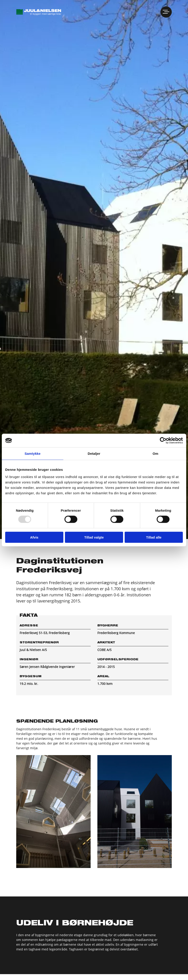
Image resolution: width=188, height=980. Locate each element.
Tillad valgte (94, 537)
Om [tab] (155, 454)
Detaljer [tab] (94, 454)
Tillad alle (154, 537)
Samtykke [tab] (33, 454)
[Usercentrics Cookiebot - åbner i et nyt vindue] (163, 441)
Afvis (34, 537)
